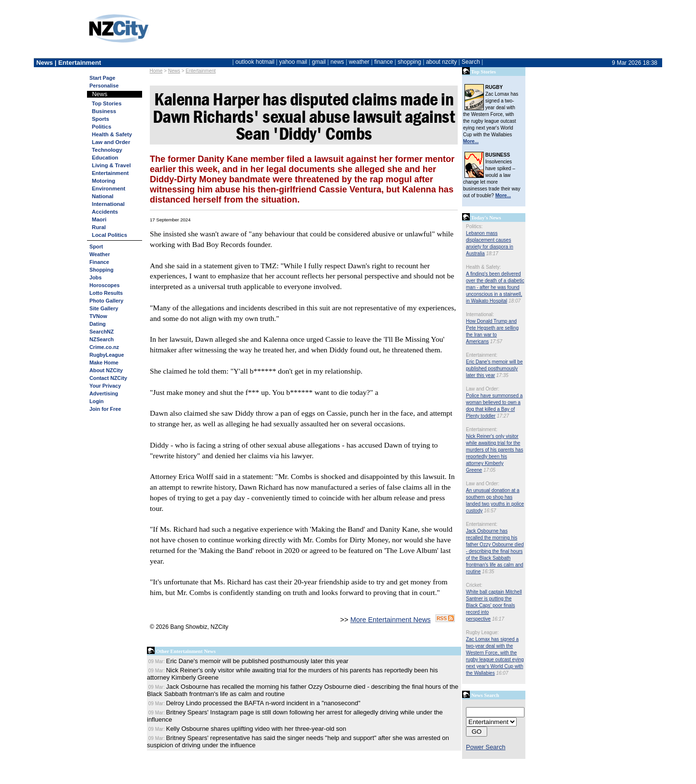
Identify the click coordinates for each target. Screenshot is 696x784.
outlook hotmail (255, 62)
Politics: (474, 226)
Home (156, 71)
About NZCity (106, 370)
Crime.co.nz (104, 347)
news (337, 62)
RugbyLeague (107, 355)
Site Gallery (104, 308)
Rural (99, 227)
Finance (99, 262)
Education (105, 158)
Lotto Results (106, 293)
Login (96, 401)
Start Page (102, 78)
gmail (319, 62)
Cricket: (474, 585)
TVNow (98, 316)
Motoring (103, 181)
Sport (96, 247)
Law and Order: (483, 389)
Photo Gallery (106, 301)
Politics (101, 127)
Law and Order (111, 142)
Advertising (104, 393)
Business (104, 111)
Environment (109, 189)
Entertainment (201, 71)
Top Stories (107, 103)
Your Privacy (105, 386)
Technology (107, 150)
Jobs (95, 277)
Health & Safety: (483, 267)
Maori (99, 219)
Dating (98, 324)
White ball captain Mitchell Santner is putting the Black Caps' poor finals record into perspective (494, 605)
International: (480, 314)
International (108, 204)
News (174, 71)
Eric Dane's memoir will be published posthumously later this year (494, 369)
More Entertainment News (391, 620)
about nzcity (441, 62)
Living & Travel (111, 165)
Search (471, 62)
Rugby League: (482, 632)
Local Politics (109, 235)
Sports (101, 119)
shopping (410, 62)
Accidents (105, 212)
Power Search (486, 747)
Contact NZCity (108, 378)
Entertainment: (482, 355)
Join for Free (105, 409)
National (103, 196)
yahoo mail (293, 62)
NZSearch (101, 339)
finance (384, 62)
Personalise (104, 86)
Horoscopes (104, 285)
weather (359, 62)
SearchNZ (101, 332)
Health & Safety (112, 134)
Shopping (101, 270)
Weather (100, 254)
